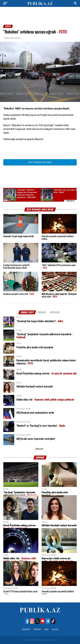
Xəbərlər (37, 629)
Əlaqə (46, 629)
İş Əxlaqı (55, 629)
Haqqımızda (26, 629)
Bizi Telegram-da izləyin (40, 162)
